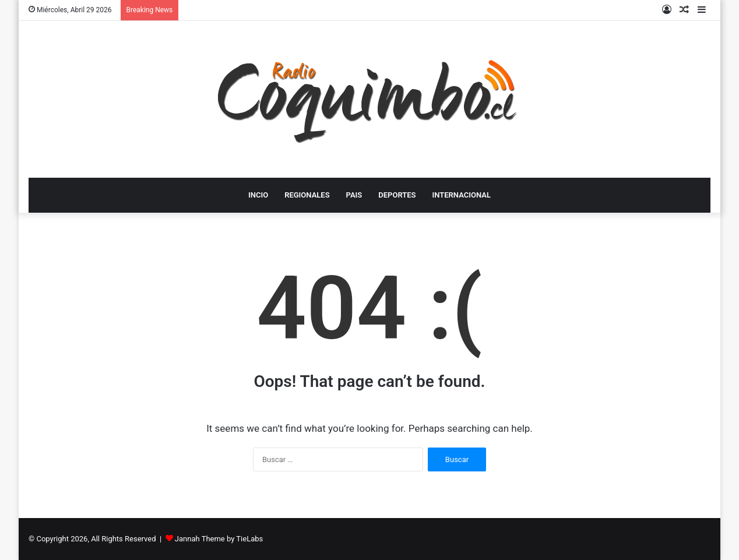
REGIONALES (307, 195)
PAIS (354, 195)
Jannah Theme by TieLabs (219, 539)
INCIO (258, 195)
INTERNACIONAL (462, 195)
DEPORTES (397, 195)
